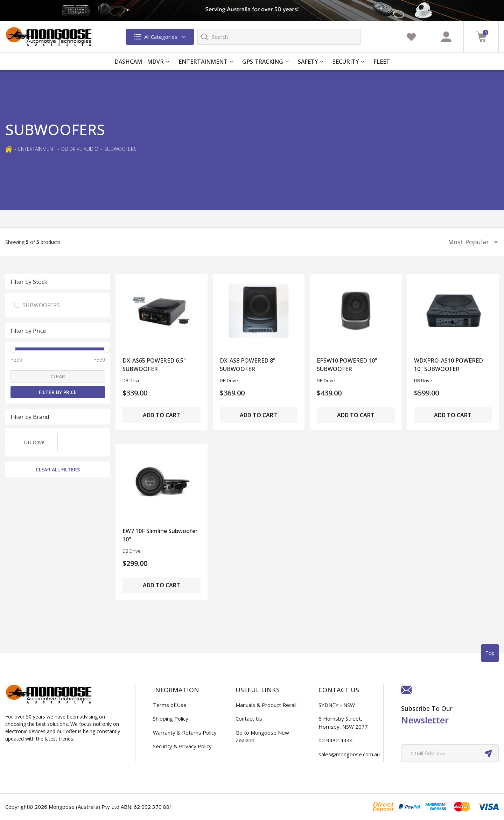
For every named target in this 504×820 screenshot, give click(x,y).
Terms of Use (170, 705)
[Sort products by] (471, 242)
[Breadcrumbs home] (9, 149)
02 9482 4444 (336, 740)
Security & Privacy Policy (182, 746)
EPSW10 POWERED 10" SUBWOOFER (347, 365)
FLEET (382, 62)
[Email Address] (450, 753)
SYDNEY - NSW (337, 705)
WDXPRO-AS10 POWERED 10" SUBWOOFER (449, 365)
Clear (58, 376)
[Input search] (279, 37)
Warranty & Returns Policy (185, 733)
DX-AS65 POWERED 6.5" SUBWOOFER (154, 365)
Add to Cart (162, 415)
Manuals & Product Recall (266, 705)
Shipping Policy (171, 719)
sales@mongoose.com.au (349, 754)
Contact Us (249, 719)
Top (490, 653)
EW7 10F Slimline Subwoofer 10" (160, 535)
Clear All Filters (58, 469)
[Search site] (205, 37)
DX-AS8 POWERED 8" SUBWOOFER (248, 365)
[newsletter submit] (488, 753)
